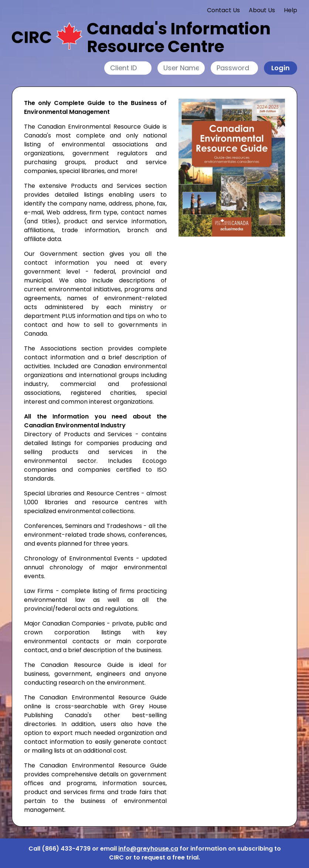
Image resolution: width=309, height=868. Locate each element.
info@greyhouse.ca (148, 849)
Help (291, 10)
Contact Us (223, 10)
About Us (262, 10)
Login (281, 68)
